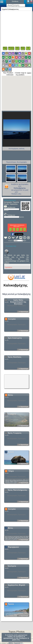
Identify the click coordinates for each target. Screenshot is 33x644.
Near (23, 48)
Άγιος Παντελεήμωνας (17, 506)
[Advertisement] (16, 28)
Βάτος (10, 410)
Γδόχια (11, 487)
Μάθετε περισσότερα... (16, 643)
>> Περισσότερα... (24, 327)
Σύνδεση (4, 643)
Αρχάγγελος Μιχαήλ (16, 601)
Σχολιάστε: (9, 267)
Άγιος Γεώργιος (15, 448)
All (28, 48)
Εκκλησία (12, 429)
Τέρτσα (11, 467)
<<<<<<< (18, 241)
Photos (11, 48)
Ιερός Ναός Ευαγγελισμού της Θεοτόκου (18, 317)
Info (17, 48)
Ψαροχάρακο (13, 563)
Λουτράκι (12, 334)
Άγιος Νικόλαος (15, 372)
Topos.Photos (17, 632)
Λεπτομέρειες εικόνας (17, 149)
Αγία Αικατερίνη (15, 353)
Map (5, 48)
